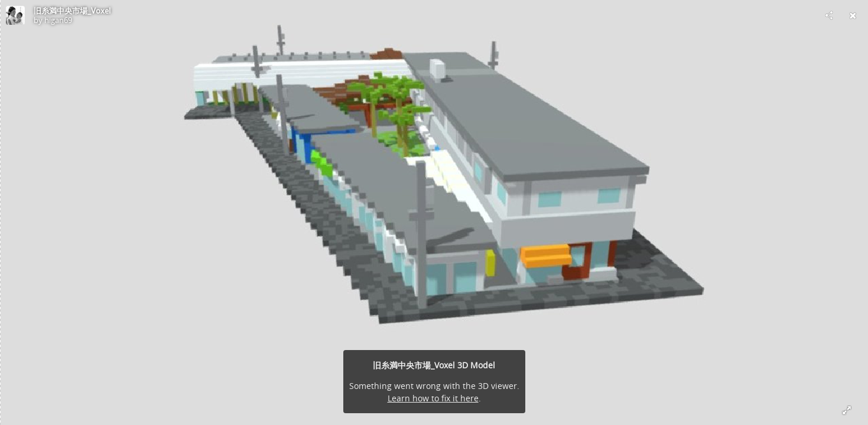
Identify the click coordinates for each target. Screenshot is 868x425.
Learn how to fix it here (433, 398)
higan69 (58, 20)
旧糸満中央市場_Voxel (72, 11)
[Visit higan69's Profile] (15, 15)
